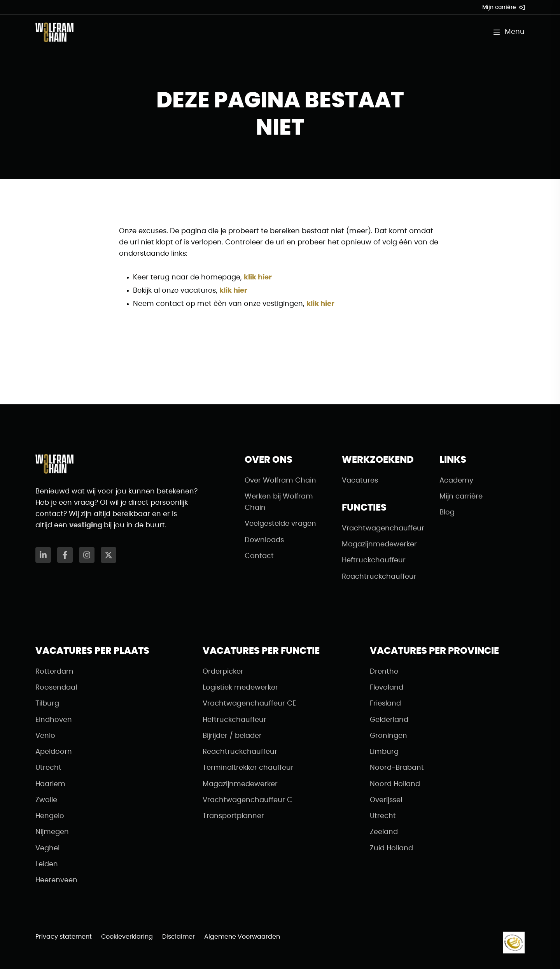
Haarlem (50, 784)
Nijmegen (52, 832)
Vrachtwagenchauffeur (383, 528)
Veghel (47, 848)
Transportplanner (233, 816)
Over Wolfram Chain (280, 481)
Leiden (47, 864)
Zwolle (46, 800)
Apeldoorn (54, 752)
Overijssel (386, 800)
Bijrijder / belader (232, 736)
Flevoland (387, 688)
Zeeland (384, 832)
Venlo (45, 736)
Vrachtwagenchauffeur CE (249, 704)
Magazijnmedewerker (379, 544)
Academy (456, 481)
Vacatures (360, 481)
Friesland (385, 704)
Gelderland (389, 720)
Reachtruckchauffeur (379, 577)
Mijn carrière (503, 7)
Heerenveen (56, 880)
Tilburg (47, 704)
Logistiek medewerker (240, 688)
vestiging (87, 525)
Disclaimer (178, 937)
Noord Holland (395, 784)
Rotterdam (54, 672)
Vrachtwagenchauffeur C (248, 800)
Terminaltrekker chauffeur (248, 768)
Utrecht (48, 768)
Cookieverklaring (127, 937)
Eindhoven (54, 720)
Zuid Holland (391, 848)
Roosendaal (56, 688)
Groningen (388, 736)
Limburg (384, 752)
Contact (259, 556)
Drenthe (384, 672)
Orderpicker (223, 672)
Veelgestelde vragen (280, 524)
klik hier (258, 277)
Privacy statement (64, 937)
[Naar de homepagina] (54, 32)
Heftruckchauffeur (374, 560)
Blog (447, 513)
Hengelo (50, 816)
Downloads (264, 540)
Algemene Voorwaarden (242, 937)
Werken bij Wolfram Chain (279, 502)
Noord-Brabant (397, 768)
